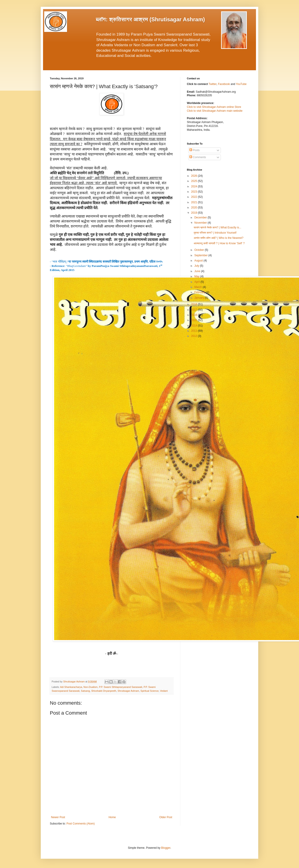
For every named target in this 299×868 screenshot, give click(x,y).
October (200, 250)
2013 (195, 331)
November (201, 223)
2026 (195, 176)
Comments (198, 157)
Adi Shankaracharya (71, 687)
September (201, 255)
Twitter (213, 84)
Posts (194, 150)
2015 (195, 320)
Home (112, 817)
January (200, 298)
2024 (195, 186)
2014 (195, 326)
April (197, 282)
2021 (195, 202)
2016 (195, 315)
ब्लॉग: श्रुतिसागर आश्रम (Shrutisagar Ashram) (150, 19)
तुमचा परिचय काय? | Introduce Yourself (215, 233)
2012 (195, 336)
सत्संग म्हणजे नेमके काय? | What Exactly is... (217, 227)
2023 (195, 192)
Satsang (85, 691)
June (198, 271)
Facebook (224, 84)
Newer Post (58, 817)
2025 (195, 181)
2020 (195, 208)
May (197, 276)
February (200, 292)
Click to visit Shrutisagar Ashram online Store (214, 107)
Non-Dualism (90, 687)
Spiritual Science (149, 691)
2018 (195, 304)
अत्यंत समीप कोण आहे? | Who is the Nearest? (218, 238)
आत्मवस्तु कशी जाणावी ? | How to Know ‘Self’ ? (219, 243)
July (197, 266)
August (199, 261)
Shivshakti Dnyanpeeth (104, 691)
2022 (195, 197)
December (201, 218)
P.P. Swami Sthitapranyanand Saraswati (121, 687)
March (199, 287)
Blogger (166, 848)
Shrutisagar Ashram (128, 691)
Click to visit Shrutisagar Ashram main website (215, 111)
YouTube (241, 84)
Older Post (166, 817)
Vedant (164, 691)
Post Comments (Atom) (81, 824)
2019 (195, 213)
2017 (195, 310)
